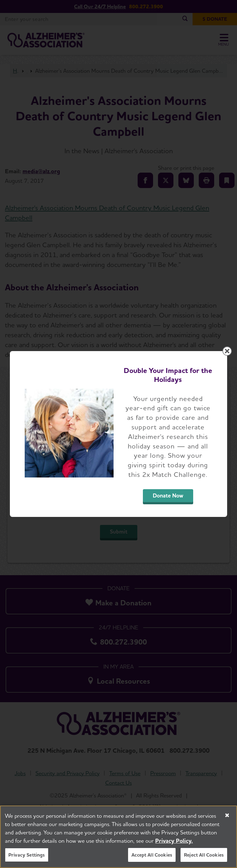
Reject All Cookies (204, 855)
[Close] (227, 815)
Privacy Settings (27, 855)
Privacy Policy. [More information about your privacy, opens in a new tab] (174, 841)
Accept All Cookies (152, 855)
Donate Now (168, 495)
